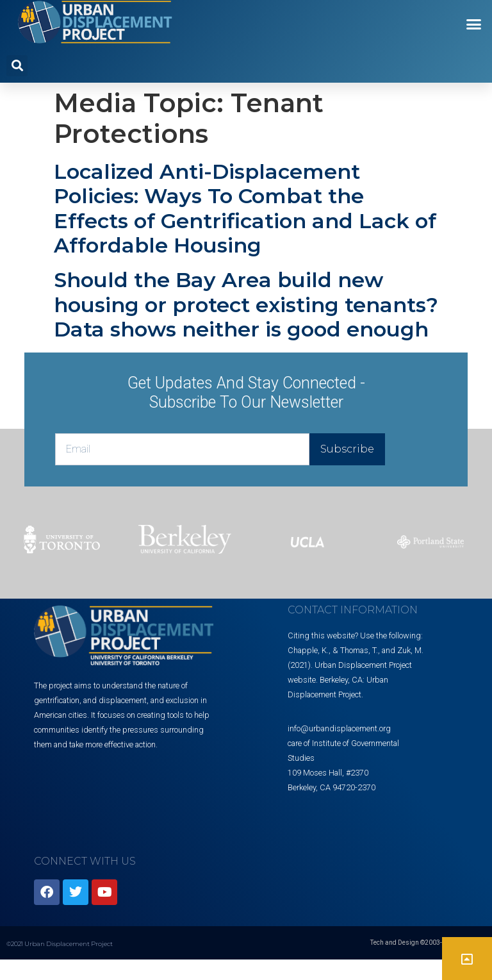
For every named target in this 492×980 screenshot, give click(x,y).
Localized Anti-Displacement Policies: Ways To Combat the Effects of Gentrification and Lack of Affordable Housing (245, 208)
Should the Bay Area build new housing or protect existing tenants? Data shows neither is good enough (246, 304)
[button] (474, 24)
